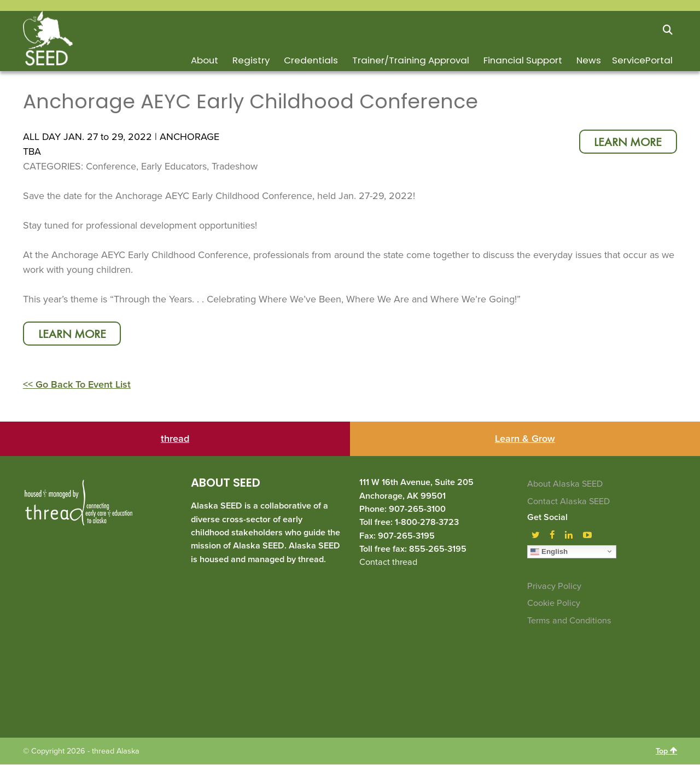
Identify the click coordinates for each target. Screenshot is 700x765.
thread (175, 440)
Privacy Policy (554, 587)
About (205, 60)
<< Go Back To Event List (77, 386)
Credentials (311, 60)
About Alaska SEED (565, 485)
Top (666, 751)
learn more (626, 143)
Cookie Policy (554, 604)
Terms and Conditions (569, 621)
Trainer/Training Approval (411, 60)
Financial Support (523, 60)
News (589, 60)
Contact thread (388, 563)
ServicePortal (642, 60)
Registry (251, 60)
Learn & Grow (525, 440)
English (549, 552)
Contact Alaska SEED (568, 502)
